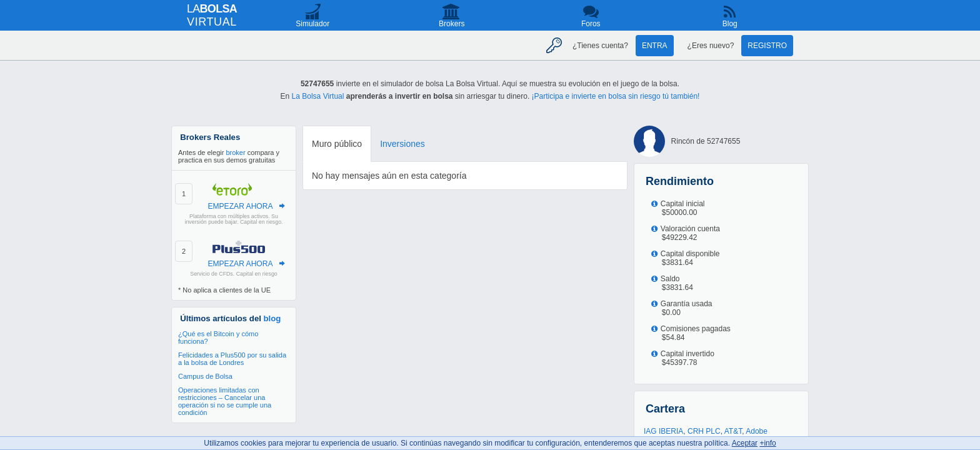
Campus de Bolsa (205, 376)
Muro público (337, 144)
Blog (730, 24)
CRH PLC (704, 431)
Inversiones (402, 144)
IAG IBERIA (663, 431)
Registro (767, 46)
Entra (655, 46)
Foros (591, 24)
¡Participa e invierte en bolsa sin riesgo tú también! (616, 96)
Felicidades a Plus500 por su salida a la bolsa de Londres (232, 359)
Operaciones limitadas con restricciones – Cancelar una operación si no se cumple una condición (225, 401)
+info (767, 443)
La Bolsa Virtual (318, 96)
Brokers (452, 24)
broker (235, 152)
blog (272, 318)
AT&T (733, 431)
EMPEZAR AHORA (240, 206)
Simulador (312, 24)
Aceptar (745, 443)
